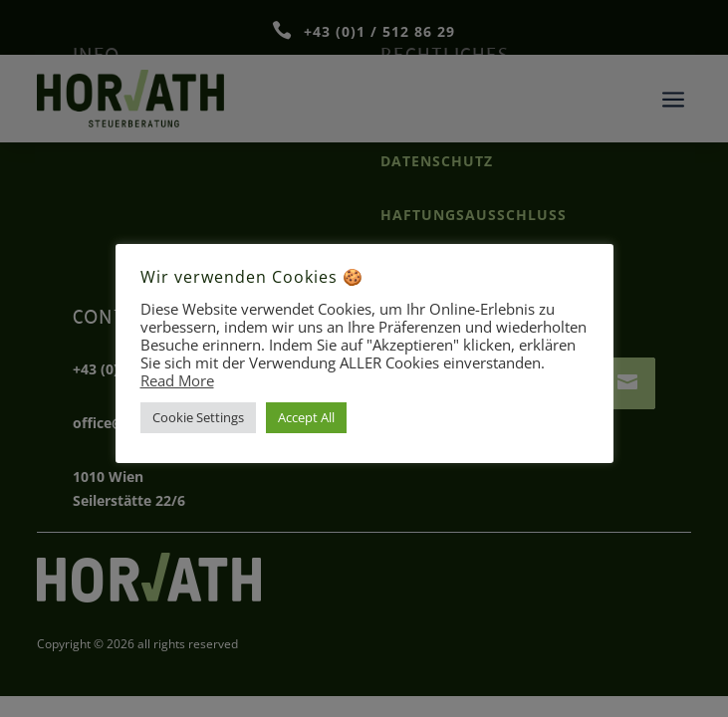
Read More (177, 380)
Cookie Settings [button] (198, 417)
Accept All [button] (306, 417)
